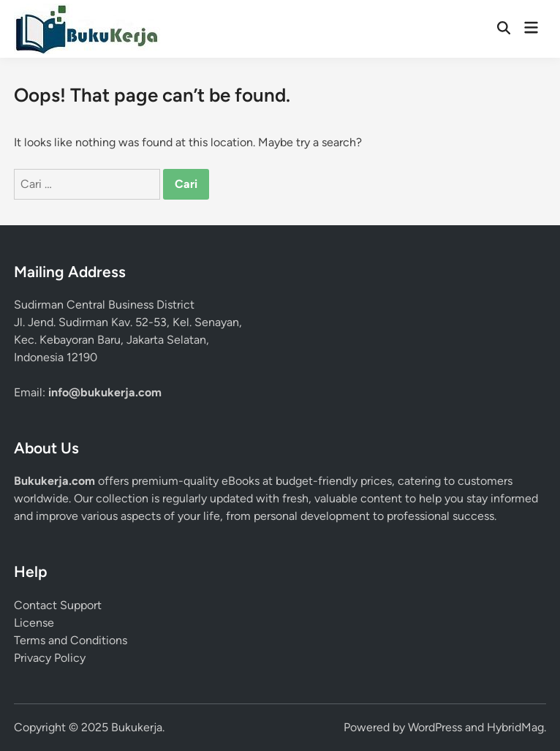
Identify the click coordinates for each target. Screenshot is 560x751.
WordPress (435, 727)
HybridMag (515, 727)
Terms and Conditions (71, 640)
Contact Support (58, 605)
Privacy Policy (50, 658)
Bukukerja (137, 727)
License (34, 623)
